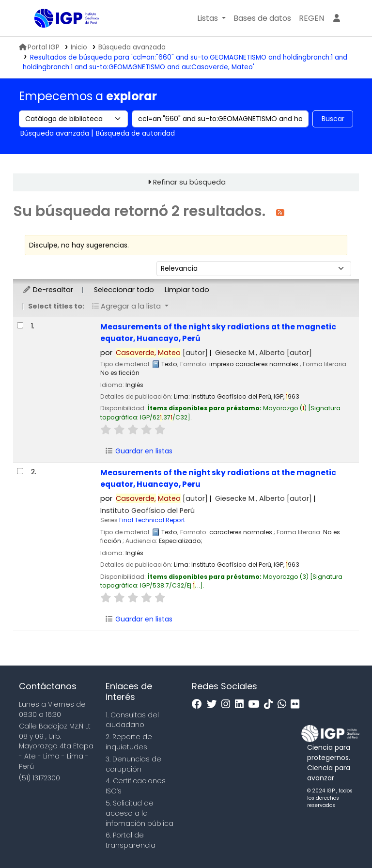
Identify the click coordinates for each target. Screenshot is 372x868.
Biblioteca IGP (59, 38)
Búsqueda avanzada (132, 47)
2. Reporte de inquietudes (129, 742)
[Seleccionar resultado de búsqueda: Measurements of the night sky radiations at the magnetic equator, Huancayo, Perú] (20, 325)
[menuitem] (311, 18)
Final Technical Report (152, 520)
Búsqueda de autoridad (135, 133)
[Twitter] (214, 705)
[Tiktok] (271, 705)
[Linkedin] (242, 705)
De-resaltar (48, 290)
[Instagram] (228, 705)
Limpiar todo (187, 290)
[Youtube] (256, 705)
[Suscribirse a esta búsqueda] (280, 212)
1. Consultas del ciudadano (132, 720)
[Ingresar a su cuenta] (337, 18)
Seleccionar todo (124, 290)
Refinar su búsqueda (189, 182)
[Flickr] (297, 705)
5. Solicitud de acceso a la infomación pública (139, 813)
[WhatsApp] (284, 705)
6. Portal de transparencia (131, 840)
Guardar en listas (139, 451)
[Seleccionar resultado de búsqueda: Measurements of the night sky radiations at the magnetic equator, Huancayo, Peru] (20, 471)
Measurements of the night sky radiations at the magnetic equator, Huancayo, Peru (218, 478)
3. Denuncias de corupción (133, 764)
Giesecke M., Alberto (263, 353)
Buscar (333, 119)
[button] (211, 18)
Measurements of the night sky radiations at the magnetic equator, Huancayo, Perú (218, 332)
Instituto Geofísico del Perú (147, 511)
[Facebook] (199, 705)
